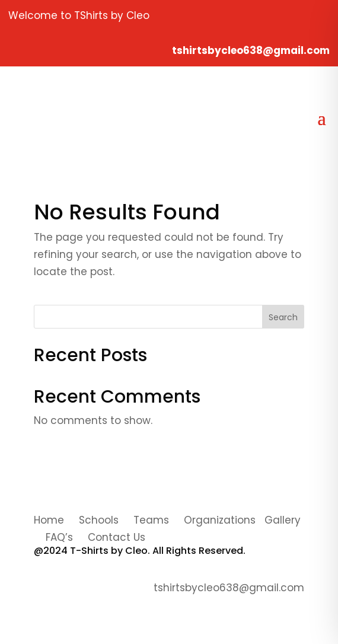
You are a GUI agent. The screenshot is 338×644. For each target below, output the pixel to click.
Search (283, 317)
